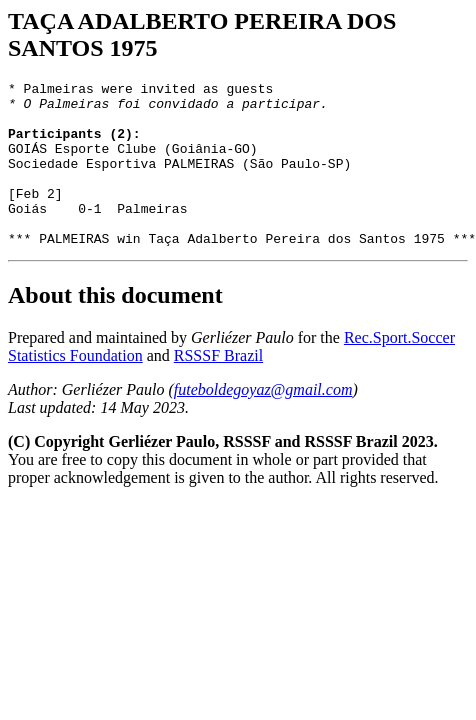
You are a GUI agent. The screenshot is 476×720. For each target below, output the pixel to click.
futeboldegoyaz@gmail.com (263, 422)
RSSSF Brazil (218, 388)
